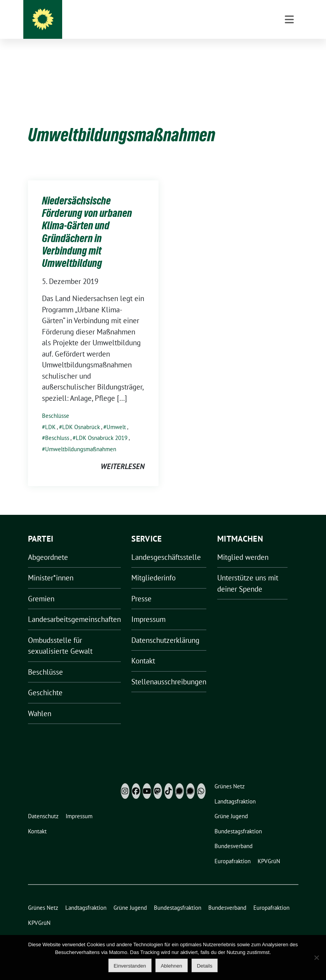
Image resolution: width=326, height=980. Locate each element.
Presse (141, 587)
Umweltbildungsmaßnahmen (81, 437)
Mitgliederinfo (153, 566)
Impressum (148, 607)
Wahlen (40, 701)
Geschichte (45, 680)
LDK (50, 415)
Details (205, 966)
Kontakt (143, 649)
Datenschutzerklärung (165, 628)
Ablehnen (172, 966)
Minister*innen (51, 566)
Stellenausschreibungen (169, 670)
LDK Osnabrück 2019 (102, 426)
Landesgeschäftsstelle (166, 545)
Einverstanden (130, 966)
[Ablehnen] (316, 957)
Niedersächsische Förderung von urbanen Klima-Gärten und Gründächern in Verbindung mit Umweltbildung (87, 220)
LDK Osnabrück (81, 415)
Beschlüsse (56, 404)
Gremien (41, 587)
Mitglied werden (243, 545)
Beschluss (57, 426)
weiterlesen (123, 454)
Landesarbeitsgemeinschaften (74, 607)
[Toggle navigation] (289, 59)
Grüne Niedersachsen (179, 23)
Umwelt (116, 415)
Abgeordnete (48, 545)
